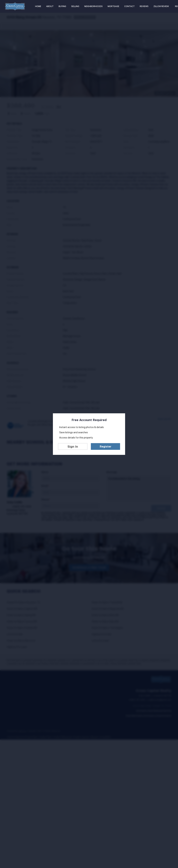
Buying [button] (62, 6)
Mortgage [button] (113, 6)
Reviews (144, 6)
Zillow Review (161, 6)
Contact (129, 6)
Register (106, 447)
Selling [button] (75, 6)
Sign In (73, 447)
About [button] (50, 6)
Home (38, 6)
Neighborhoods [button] (93, 6)
